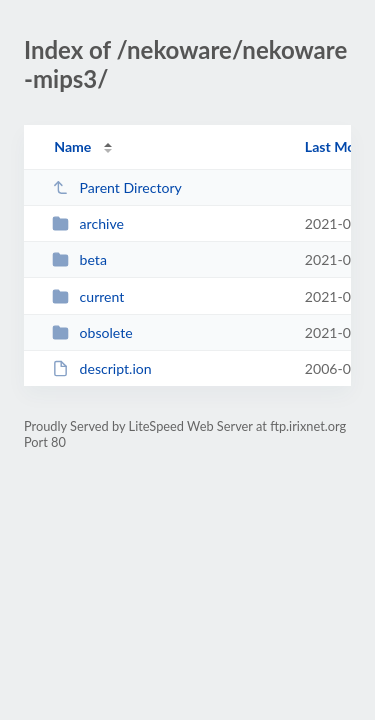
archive (88, 223)
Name (72, 146)
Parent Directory (117, 187)
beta (79, 259)
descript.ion (101, 368)
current (88, 296)
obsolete (92, 332)
